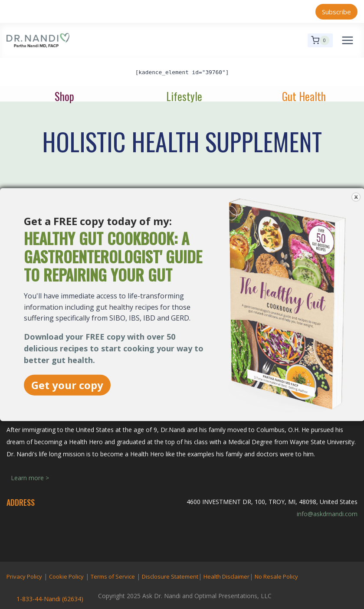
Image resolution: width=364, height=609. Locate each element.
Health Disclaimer (226, 576)
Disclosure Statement (170, 576)
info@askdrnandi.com (327, 514)
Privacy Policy (24, 576)
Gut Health (304, 96)
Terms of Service (113, 576)
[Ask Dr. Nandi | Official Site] (38, 40)
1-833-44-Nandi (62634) (50, 599)
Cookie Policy (66, 576)
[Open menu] (347, 40)
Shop (64, 96)
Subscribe (336, 12)
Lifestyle (184, 96)
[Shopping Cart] (320, 40)
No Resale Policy (276, 576)
